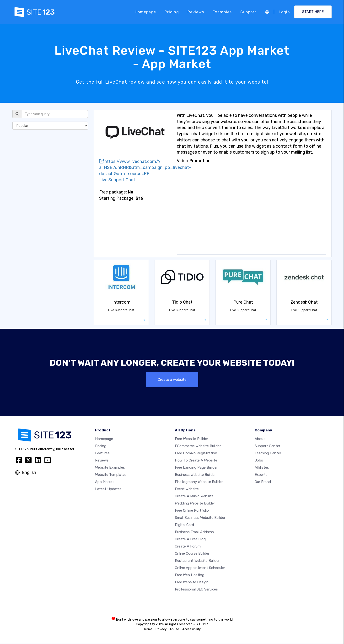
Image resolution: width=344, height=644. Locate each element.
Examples (222, 12)
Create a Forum (188, 547)
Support (248, 12)
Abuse (174, 630)
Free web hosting (190, 575)
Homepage (145, 12)
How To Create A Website (196, 461)
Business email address (194, 532)
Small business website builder (200, 518)
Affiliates (262, 468)
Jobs (259, 461)
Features (102, 454)
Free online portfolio (192, 511)
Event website (187, 489)
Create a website (172, 380)
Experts (261, 475)
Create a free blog (190, 540)
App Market (105, 482)
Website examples (110, 468)
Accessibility (191, 630)
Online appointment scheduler (200, 568)
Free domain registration (196, 454)
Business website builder (195, 475)
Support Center (267, 446)
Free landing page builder (196, 468)
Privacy (161, 630)
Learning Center (268, 454)
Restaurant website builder (197, 561)
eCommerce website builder (198, 446)
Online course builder (192, 554)
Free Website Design (192, 583)
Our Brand (263, 482)
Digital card (184, 525)
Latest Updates (108, 489)
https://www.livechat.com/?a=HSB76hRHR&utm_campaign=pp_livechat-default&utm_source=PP (145, 168)
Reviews (196, 12)
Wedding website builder (195, 504)
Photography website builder (199, 482)
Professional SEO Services (196, 590)
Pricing (172, 12)
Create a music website (194, 497)
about (260, 439)
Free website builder (191, 439)
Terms (148, 630)
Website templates (111, 475)
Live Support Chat (117, 180)
